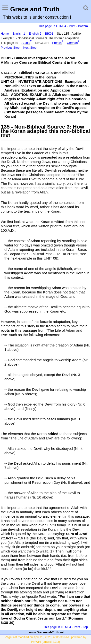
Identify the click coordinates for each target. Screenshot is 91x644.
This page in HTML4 (52, 26)
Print (72, 26)
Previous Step (10, 48)
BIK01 (49, 34)
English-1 (19, 34)
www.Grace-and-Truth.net (47, 632)
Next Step (30, 48)
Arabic (26, 43)
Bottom (83, 26)
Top (85, 627)
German (72, 43)
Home (5, 34)
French (57, 43)
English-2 (35, 34)
